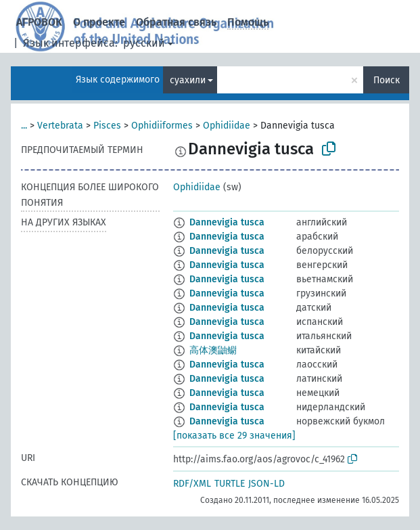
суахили (188, 80)
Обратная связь (176, 22)
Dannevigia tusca (227, 222)
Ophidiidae (227, 126)
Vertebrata (60, 126)
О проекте (99, 22)
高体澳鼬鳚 (213, 350)
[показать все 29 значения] (234, 436)
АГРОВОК (39, 22)
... (24, 126)
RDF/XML (192, 484)
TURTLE (230, 484)
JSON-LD (266, 484)
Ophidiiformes (162, 126)
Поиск (387, 80)
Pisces (107, 126)
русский (144, 43)
